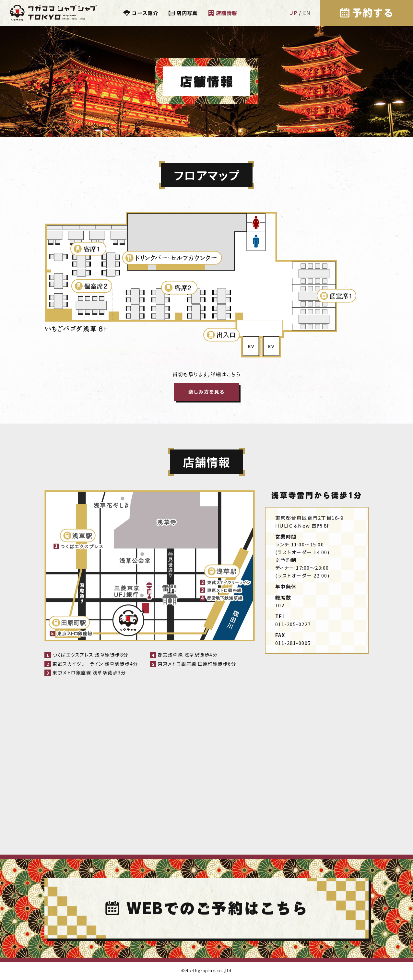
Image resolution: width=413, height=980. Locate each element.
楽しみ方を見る (206, 392)
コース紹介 (145, 13)
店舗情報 (226, 13)
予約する (372, 13)
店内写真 (187, 13)
